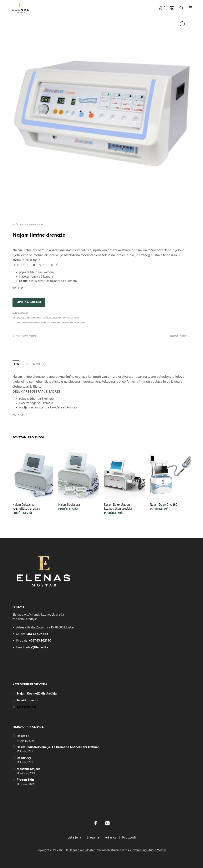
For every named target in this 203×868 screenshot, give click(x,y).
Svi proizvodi (35, 225)
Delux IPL (23, 736)
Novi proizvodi (28, 700)
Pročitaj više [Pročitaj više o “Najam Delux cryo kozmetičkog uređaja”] (23, 513)
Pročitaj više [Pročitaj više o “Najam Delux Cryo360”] (160, 509)
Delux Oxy (24, 758)
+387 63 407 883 (37, 634)
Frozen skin (25, 779)
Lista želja (74, 837)
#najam (56, 323)
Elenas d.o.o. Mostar (82, 850)
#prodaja (68, 323)
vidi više (18, 288)
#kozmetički (42, 323)
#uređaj (80, 323)
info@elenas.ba (37, 647)
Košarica (111, 837)
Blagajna (93, 837)
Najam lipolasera (69, 505)
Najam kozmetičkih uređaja (44, 318)
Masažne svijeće (29, 769)
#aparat (28, 323)
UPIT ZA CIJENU (29, 302)
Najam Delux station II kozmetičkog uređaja (118, 507)
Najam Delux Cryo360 (164, 505)
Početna (18, 225)
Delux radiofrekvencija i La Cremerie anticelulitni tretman (58, 747)
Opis (16, 364)
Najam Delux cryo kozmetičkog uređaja (26, 507)
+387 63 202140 (40, 640)
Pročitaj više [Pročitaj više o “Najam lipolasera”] (68, 509)
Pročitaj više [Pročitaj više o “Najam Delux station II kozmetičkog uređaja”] (114, 513)
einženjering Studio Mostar (148, 850)
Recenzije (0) (35, 364)
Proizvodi (129, 837)
